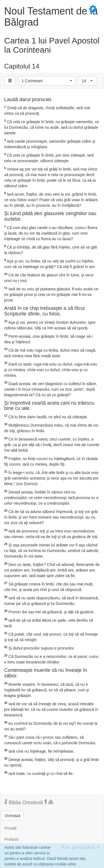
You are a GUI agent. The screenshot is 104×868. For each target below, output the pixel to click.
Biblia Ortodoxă (29, 802)
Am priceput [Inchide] (80, 847)
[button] (47, 81)
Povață (11, 828)
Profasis (12, 839)
